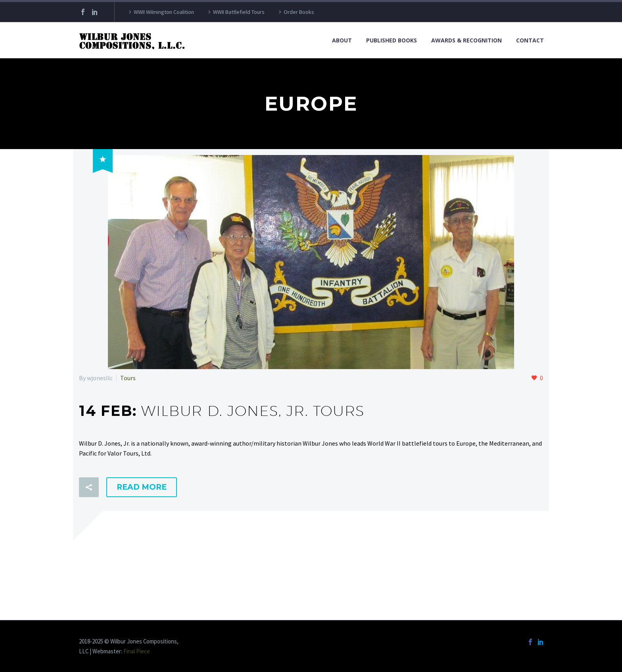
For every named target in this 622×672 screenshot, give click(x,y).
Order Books (299, 12)
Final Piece (137, 651)
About (342, 40)
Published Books (392, 40)
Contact (530, 40)
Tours (128, 378)
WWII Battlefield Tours (239, 12)
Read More (142, 487)
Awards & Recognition (466, 40)
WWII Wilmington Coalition (164, 12)
